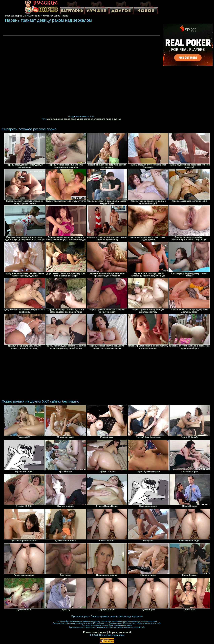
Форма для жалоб (120, 632)
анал (73, 119)
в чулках (116, 119)
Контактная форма (95, 632)
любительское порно (59, 119)
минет (80, 119)
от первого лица (102, 119)
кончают (88, 119)
